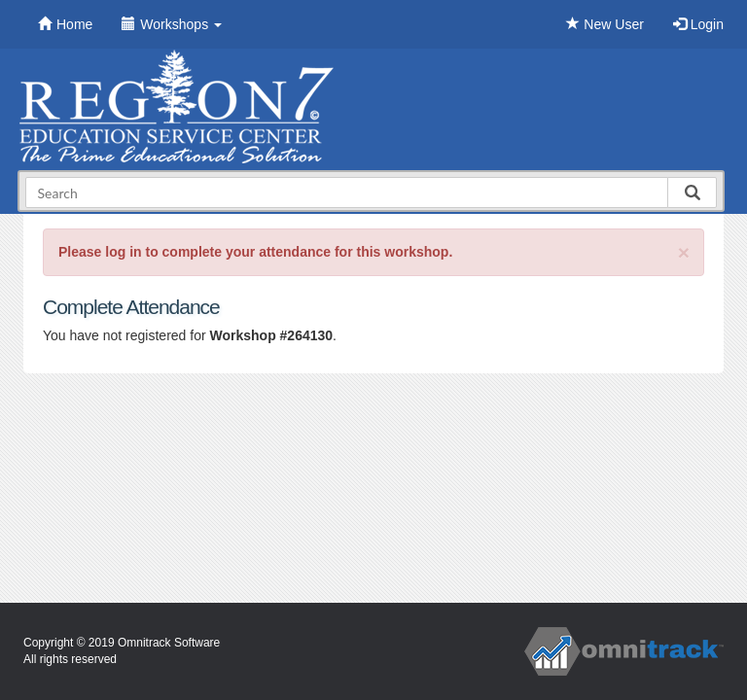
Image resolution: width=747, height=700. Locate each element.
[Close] (684, 252)
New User (605, 24)
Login (698, 24)
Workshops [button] (172, 24)
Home (65, 24)
